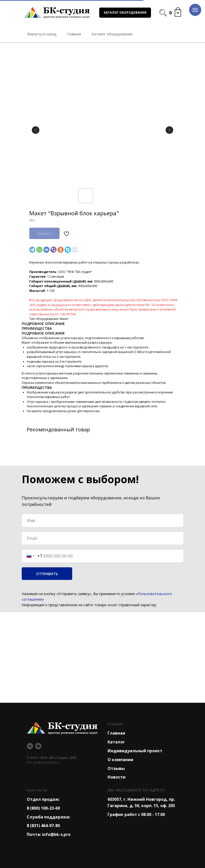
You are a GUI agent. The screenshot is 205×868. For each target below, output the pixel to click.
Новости (117, 777)
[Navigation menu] (195, 10)
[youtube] (38, 746)
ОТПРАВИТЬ (47, 574)
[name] (102, 521)
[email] (102, 538)
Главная (116, 733)
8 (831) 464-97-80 (43, 826)
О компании (120, 760)
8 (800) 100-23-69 (43, 808)
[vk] (30, 746)
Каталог (116, 742)
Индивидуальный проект (135, 751)
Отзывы (116, 768)
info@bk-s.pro (56, 834)
